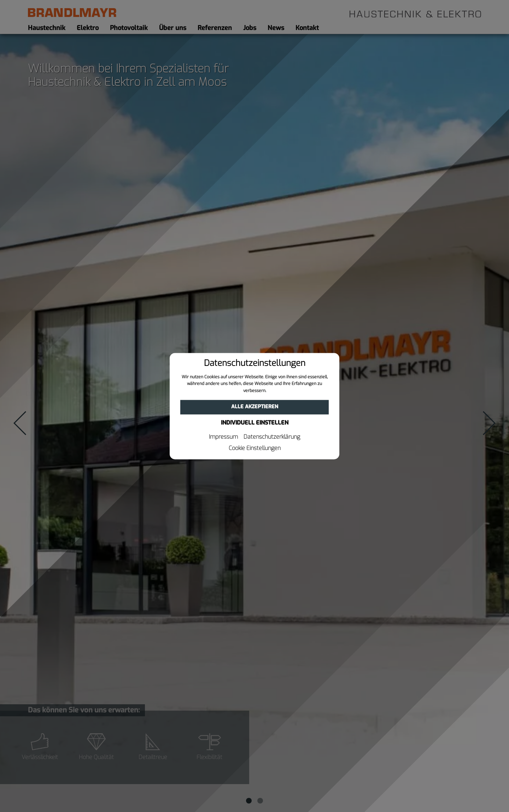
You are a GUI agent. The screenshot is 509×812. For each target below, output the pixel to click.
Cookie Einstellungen (255, 448)
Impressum (223, 437)
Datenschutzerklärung (272, 437)
